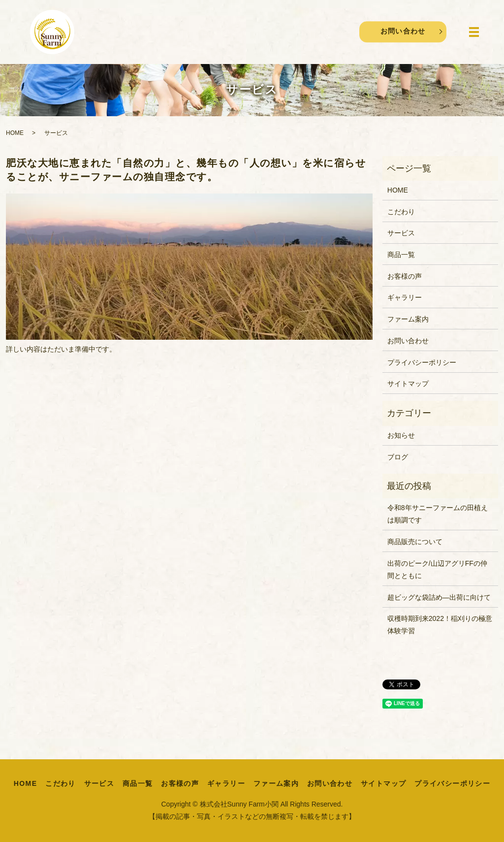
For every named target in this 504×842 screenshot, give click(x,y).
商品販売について (415, 542)
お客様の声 (405, 276)
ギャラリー (405, 297)
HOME (15, 133)
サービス (401, 233)
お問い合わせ (403, 32)
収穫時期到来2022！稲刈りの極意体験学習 (440, 625)
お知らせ (401, 435)
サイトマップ (408, 384)
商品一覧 (401, 255)
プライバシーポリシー (422, 362)
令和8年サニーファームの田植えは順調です (438, 514)
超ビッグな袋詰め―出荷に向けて (439, 597)
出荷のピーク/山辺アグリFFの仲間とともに (437, 569)
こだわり (401, 212)
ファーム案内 (408, 319)
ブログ (398, 457)
